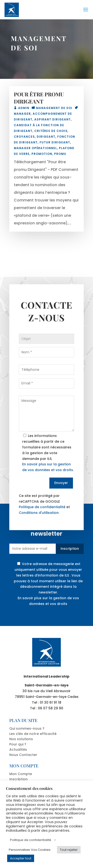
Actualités (18, 749)
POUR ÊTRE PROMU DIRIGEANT (39, 100)
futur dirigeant (55, 144)
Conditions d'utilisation (39, 524)
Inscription (70, 549)
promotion (42, 155)
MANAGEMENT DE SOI (54, 110)
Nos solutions (21, 739)
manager (22, 115)
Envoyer (61, 494)
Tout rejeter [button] (69, 850)
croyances (24, 138)
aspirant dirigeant (53, 121)
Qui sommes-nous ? (27, 728)
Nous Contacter (23, 755)
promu (60, 155)
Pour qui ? (18, 744)
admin (24, 110)
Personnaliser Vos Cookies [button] (30, 850)
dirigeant (46, 138)
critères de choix (51, 132)
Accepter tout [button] (21, 858)
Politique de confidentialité (42, 518)
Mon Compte (21, 774)
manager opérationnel (35, 150)
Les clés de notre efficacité (33, 734)
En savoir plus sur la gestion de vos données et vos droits (48, 601)
